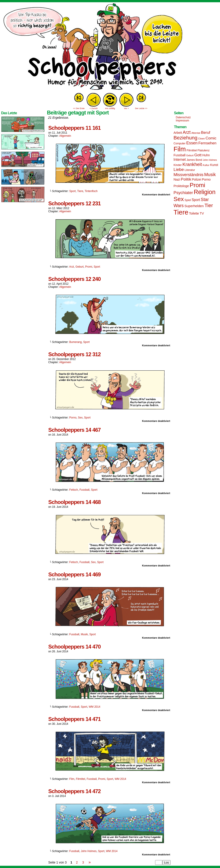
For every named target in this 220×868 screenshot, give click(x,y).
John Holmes (89, 851)
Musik (84, 634)
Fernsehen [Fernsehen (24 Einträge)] (208, 143)
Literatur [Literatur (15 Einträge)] (190, 170)
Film (72, 779)
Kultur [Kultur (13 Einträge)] (206, 165)
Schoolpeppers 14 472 (74, 791)
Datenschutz (183, 117)
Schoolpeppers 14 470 (74, 647)
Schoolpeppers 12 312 (74, 354)
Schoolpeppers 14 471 (74, 719)
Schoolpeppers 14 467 (74, 430)
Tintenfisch (91, 191)
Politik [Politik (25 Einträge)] (186, 179)
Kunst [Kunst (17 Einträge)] (214, 165)
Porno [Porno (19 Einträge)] (206, 179)
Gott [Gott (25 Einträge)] (198, 155)
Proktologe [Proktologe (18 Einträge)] (181, 186)
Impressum (182, 121)
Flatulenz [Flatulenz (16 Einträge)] (204, 150)
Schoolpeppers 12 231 (74, 203)
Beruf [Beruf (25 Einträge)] (206, 133)
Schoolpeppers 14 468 (74, 502)
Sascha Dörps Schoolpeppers (110, 47)
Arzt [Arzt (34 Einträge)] (187, 132)
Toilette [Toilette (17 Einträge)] (194, 213)
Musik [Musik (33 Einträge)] (210, 174)
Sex (80, 418)
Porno (73, 418)
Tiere (80, 191)
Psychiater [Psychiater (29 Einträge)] (183, 193)
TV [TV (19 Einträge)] (202, 213)
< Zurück (93, 108)
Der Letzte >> (141, 108)
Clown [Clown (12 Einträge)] (201, 139)
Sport (73, 191)
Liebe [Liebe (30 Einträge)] (179, 169)
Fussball (85, 490)
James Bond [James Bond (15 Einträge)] (194, 160)
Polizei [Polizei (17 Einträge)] (197, 179)
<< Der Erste (79, 108)
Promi (89, 267)
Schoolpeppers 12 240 (74, 279)
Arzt (71, 267)
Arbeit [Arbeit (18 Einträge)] (178, 133)
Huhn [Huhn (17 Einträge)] (206, 155)
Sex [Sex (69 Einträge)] (179, 199)
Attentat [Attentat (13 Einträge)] (196, 133)
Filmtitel (80, 779)
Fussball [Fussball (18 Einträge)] (179, 155)
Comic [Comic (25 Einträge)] (211, 138)
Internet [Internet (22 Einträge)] (180, 159)
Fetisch (74, 490)
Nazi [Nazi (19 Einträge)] (177, 179)
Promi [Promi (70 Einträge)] (197, 185)
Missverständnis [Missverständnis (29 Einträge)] (188, 175)
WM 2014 (94, 707)
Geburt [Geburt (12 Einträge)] (190, 155)
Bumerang (76, 342)
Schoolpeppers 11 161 (74, 128)
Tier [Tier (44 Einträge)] (209, 205)
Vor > (126, 108)
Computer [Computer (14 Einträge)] (179, 143)
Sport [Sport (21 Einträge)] (196, 200)
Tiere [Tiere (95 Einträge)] (181, 212)
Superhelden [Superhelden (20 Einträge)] (194, 206)
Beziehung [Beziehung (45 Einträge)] (185, 138)
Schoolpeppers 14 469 (74, 574)
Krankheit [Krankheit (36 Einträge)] (192, 164)
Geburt (80, 267)
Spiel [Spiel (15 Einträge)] (188, 200)
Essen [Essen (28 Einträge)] (192, 143)
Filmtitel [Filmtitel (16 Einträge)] (192, 150)
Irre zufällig (110, 108)
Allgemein (65, 136)
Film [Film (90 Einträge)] (180, 149)
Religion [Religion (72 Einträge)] (205, 192)
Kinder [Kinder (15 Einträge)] (178, 165)
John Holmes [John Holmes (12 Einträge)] (210, 160)
